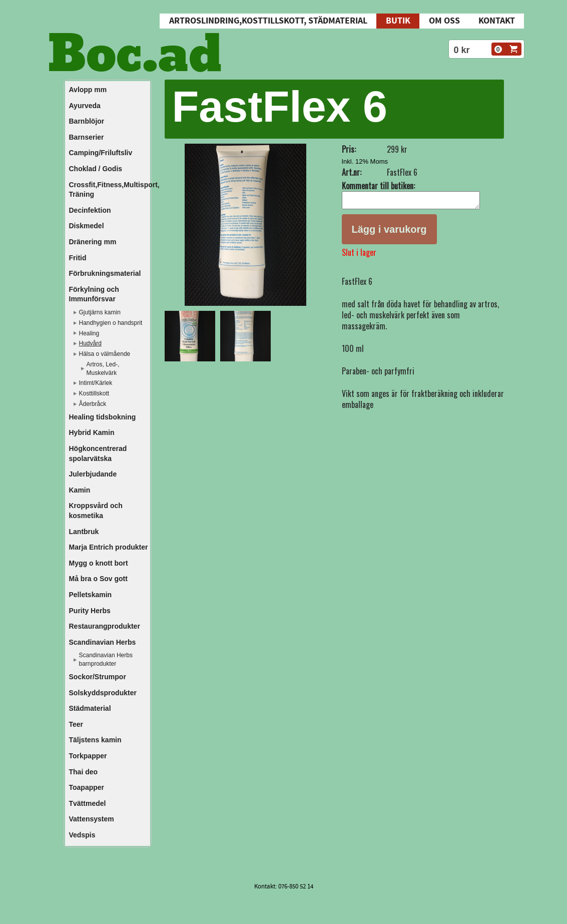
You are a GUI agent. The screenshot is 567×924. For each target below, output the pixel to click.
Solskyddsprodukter (103, 693)
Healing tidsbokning (103, 417)
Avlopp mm (88, 90)
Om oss (444, 21)
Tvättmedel (88, 803)
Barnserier (87, 137)
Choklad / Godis (96, 169)
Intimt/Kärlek (96, 383)
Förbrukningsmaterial (105, 273)
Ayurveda (85, 106)
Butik (398, 21)
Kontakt (497, 21)
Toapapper (87, 787)
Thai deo (84, 772)
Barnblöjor (87, 121)
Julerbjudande (93, 474)
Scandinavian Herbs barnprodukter (106, 659)
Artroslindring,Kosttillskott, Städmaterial (268, 21)
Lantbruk (84, 532)
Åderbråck (93, 404)
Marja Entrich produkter (109, 547)
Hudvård (90, 343)
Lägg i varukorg (389, 232)
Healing (89, 333)
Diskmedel (87, 226)
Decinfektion (90, 210)
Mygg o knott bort (99, 563)
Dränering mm (93, 242)
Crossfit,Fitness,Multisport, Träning (109, 190)
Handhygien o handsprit (111, 323)
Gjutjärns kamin (100, 312)
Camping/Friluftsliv (101, 153)
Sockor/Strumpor (98, 677)
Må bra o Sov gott (98, 579)
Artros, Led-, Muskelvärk (103, 369)
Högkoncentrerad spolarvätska (98, 453)
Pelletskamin (91, 595)
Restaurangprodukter (105, 626)
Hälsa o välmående (105, 354)
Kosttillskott (94, 393)
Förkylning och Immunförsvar (94, 294)
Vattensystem (92, 819)
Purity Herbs (90, 611)
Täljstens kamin (95, 740)
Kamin (80, 490)
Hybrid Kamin (92, 432)
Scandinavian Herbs (103, 642)
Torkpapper (88, 756)
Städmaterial (90, 708)
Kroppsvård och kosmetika (96, 511)
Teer (76, 724)
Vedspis (82, 835)
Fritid (78, 258)
